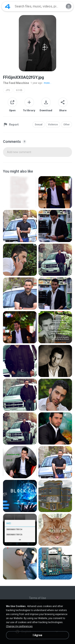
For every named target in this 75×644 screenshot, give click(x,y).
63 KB (19, 90)
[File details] (20, 192)
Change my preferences (19, 626)
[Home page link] (8, 6)
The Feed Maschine (16, 83)
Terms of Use (37, 598)
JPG (8, 90)
